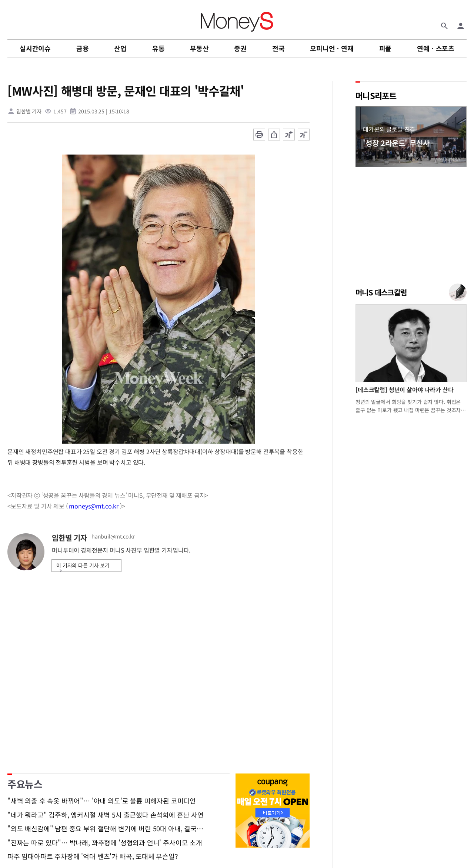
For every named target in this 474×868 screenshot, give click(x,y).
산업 (120, 48)
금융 (83, 48)
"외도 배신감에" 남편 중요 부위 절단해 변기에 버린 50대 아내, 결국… (105, 829)
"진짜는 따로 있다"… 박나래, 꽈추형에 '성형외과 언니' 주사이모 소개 (105, 843)
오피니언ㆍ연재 (332, 48)
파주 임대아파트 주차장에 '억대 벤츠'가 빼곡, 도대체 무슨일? (93, 857)
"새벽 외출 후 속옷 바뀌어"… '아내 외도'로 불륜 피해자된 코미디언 (102, 801)
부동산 (199, 48)
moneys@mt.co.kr (94, 506)
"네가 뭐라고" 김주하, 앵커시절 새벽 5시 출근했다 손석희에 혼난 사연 (106, 815)
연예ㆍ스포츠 (436, 48)
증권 (240, 48)
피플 (385, 48)
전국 (278, 48)
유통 (158, 48)
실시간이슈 (35, 48)
